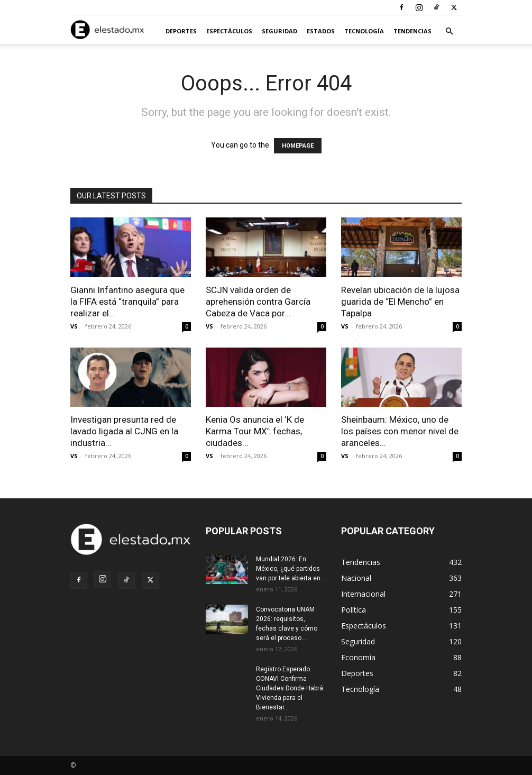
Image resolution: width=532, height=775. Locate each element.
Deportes (181, 31)
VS (74, 326)
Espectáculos (229, 31)
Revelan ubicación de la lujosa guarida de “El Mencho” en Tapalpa (400, 302)
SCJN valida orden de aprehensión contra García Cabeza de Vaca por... (258, 302)
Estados (321, 31)
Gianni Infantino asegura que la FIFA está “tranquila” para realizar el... (127, 302)
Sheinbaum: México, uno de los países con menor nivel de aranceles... (400, 431)
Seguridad (279, 31)
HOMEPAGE (298, 146)
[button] (449, 31)
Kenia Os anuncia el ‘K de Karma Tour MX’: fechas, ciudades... (255, 431)
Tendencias (412, 31)
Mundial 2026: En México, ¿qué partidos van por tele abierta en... (291, 569)
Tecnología (364, 31)
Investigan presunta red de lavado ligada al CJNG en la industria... (124, 431)
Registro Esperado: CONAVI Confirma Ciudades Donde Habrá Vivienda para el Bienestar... (290, 688)
